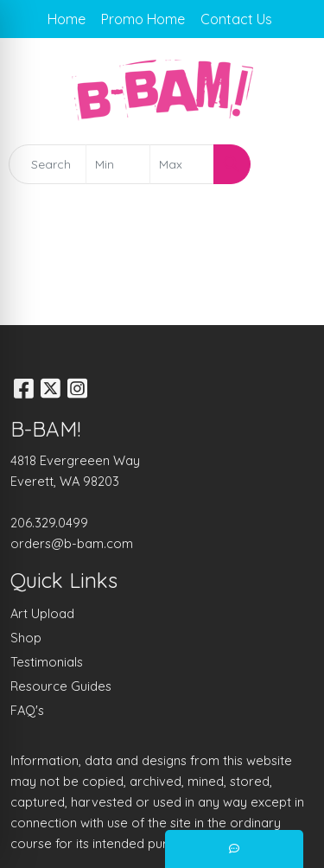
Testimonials (47, 662)
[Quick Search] (48, 164)
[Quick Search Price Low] (118, 164)
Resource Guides (61, 686)
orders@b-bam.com (72, 543)
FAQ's (27, 710)
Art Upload (42, 613)
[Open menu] (289, 164)
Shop (26, 638)
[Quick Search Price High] (182, 164)
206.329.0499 (49, 523)
